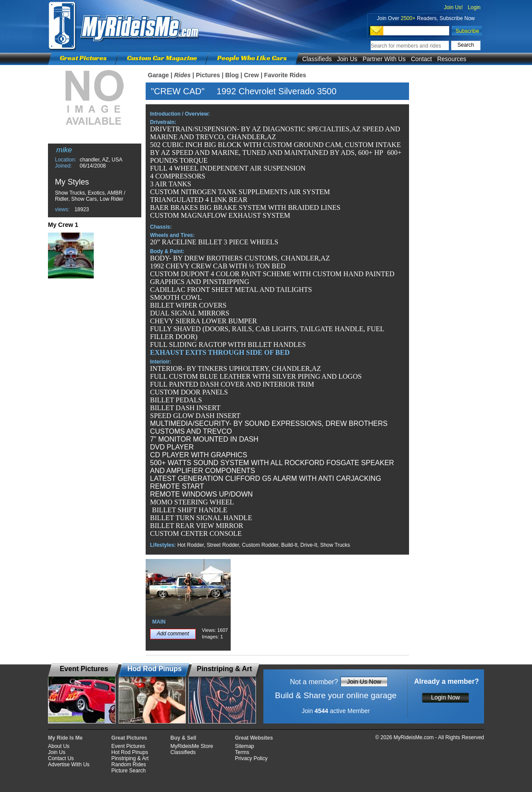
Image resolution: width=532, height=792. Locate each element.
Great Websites (254, 738)
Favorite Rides (285, 75)
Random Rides (128, 765)
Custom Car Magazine (162, 58)
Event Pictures (128, 746)
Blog (232, 75)
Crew (251, 75)
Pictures (208, 75)
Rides (182, 75)
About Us (59, 746)
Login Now (445, 697)
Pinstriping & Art (130, 758)
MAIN (159, 622)
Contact (421, 59)
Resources (452, 59)
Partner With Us (384, 59)
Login (474, 7)
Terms (242, 752)
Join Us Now (364, 682)
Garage (158, 75)
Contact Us (61, 758)
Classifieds (317, 59)
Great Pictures (83, 58)
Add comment (173, 634)
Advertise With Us (69, 765)
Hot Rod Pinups (130, 752)
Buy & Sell (183, 738)
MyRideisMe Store (192, 746)
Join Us (347, 59)
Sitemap (245, 746)
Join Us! (453, 7)
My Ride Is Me (65, 738)
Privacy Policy (251, 758)
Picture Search (128, 771)
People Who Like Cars (252, 58)
